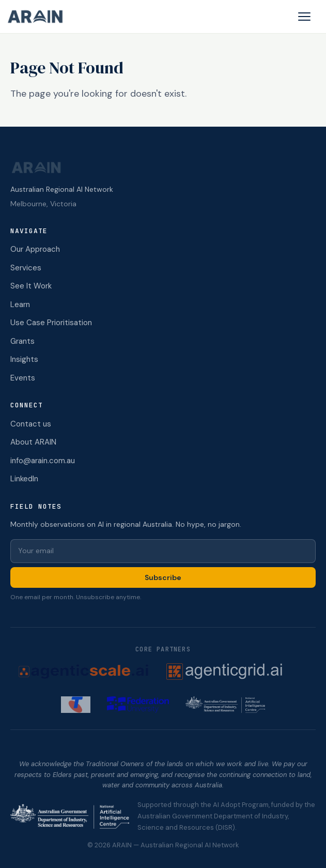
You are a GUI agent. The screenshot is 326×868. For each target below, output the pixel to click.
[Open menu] (304, 17)
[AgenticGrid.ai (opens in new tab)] (238, 672)
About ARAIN (33, 442)
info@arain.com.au (43, 461)
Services (26, 268)
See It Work (31, 286)
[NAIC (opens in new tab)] (225, 705)
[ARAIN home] (39, 17)
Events (23, 378)
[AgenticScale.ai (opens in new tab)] (83, 672)
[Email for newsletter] (163, 551)
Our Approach (35, 249)
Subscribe (163, 577)
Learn (20, 304)
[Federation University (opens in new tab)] (138, 705)
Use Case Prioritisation (51, 323)
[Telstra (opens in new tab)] (76, 705)
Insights (24, 359)
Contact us (31, 424)
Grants (22, 341)
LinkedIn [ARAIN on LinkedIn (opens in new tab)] (24, 479)
